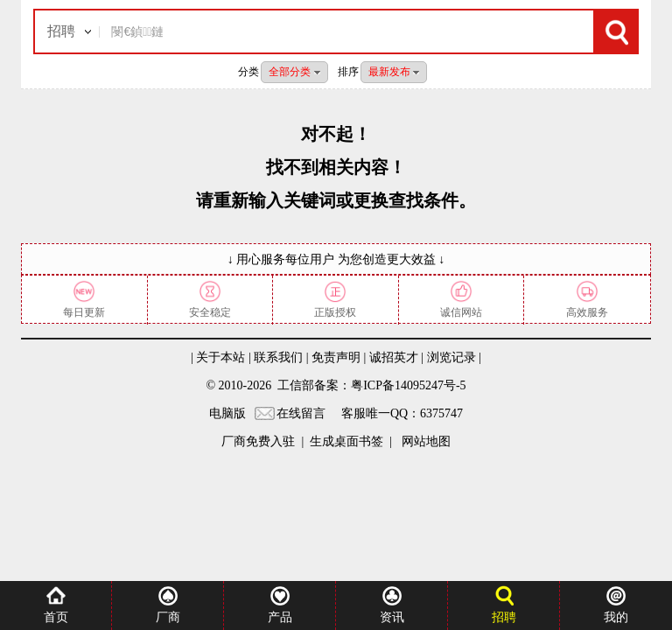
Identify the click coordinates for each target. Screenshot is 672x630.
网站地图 (424, 441)
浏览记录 (451, 357)
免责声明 (336, 357)
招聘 (61, 31)
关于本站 (220, 357)
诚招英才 (394, 357)
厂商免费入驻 (258, 441)
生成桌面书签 (346, 441)
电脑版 (227, 413)
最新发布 (394, 72)
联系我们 (278, 357)
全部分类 (294, 72)
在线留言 (301, 413)
